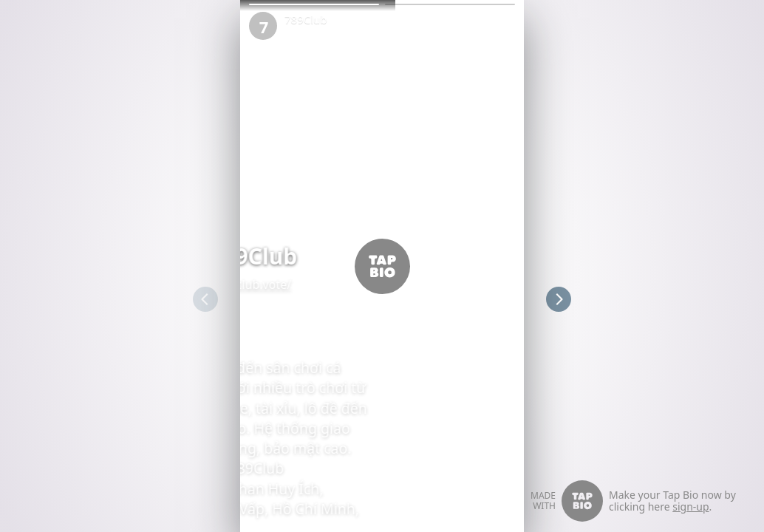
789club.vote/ (273, 284)
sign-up (690, 507)
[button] (314, 4)
